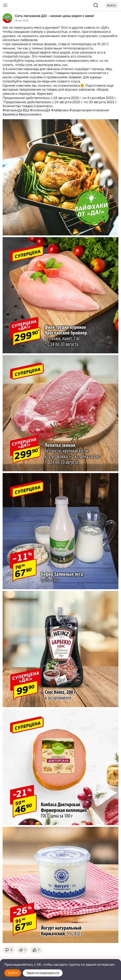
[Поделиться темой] (23, 950)
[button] (9, 950)
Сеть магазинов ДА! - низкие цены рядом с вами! (54, 16)
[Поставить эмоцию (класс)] (36, 950)
